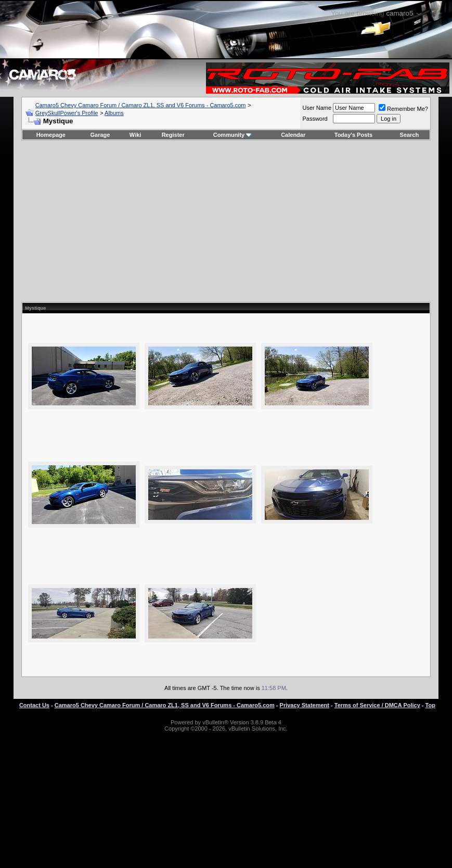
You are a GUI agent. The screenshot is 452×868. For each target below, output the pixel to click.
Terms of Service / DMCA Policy (377, 705)
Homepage (51, 135)
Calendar (293, 135)
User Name (317, 108)
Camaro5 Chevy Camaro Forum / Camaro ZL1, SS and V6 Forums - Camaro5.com (141, 105)
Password (315, 119)
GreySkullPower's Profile (67, 113)
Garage (100, 135)
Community (233, 135)
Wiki (135, 135)
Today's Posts (353, 135)
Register (173, 135)
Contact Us (34, 705)
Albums (114, 113)
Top (430, 705)
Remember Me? (403, 109)
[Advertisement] (226, 221)
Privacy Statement (305, 705)
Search (410, 135)
